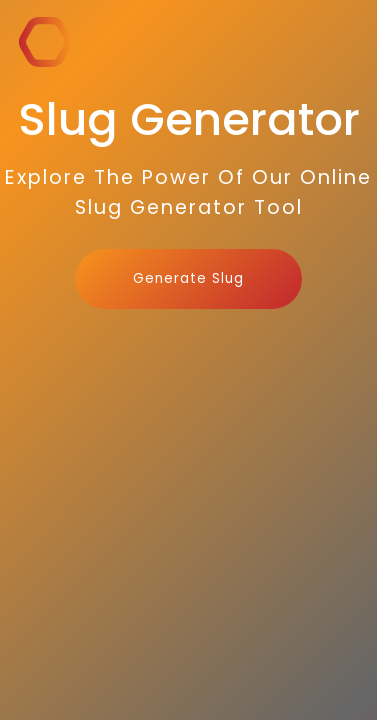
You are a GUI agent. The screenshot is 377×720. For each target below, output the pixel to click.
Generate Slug (188, 278)
